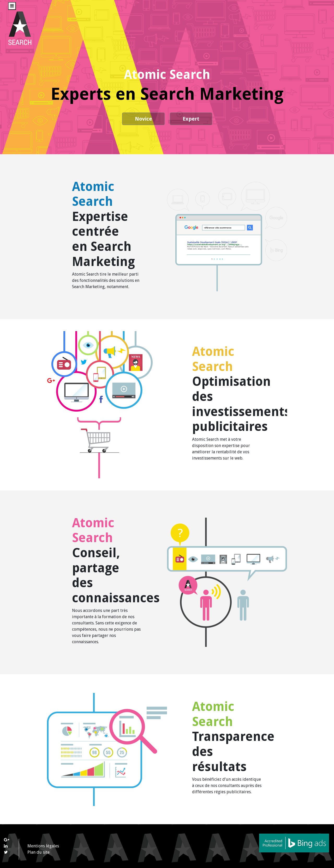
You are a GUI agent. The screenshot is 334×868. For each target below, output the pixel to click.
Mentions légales (43, 846)
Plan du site (38, 852)
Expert (191, 119)
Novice (143, 119)
